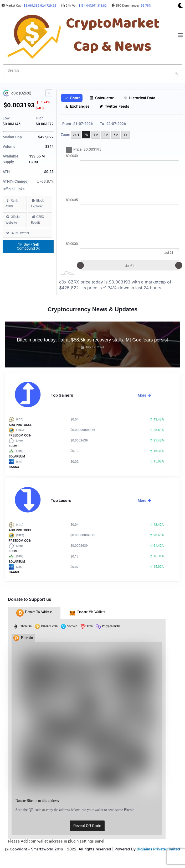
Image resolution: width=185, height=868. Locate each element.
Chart (72, 98)
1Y (125, 135)
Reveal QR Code (87, 826)
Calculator (102, 98)
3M (106, 135)
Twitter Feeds (114, 106)
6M (116, 135)
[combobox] (92, 72)
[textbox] (84, 70)
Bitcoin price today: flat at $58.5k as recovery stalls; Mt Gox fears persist (92, 340)
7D (86, 135)
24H (76, 135)
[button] (181, 35)
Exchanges (77, 106)
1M (96, 135)
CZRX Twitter (20, 233)
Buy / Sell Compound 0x (28, 246)
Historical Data (139, 98)
